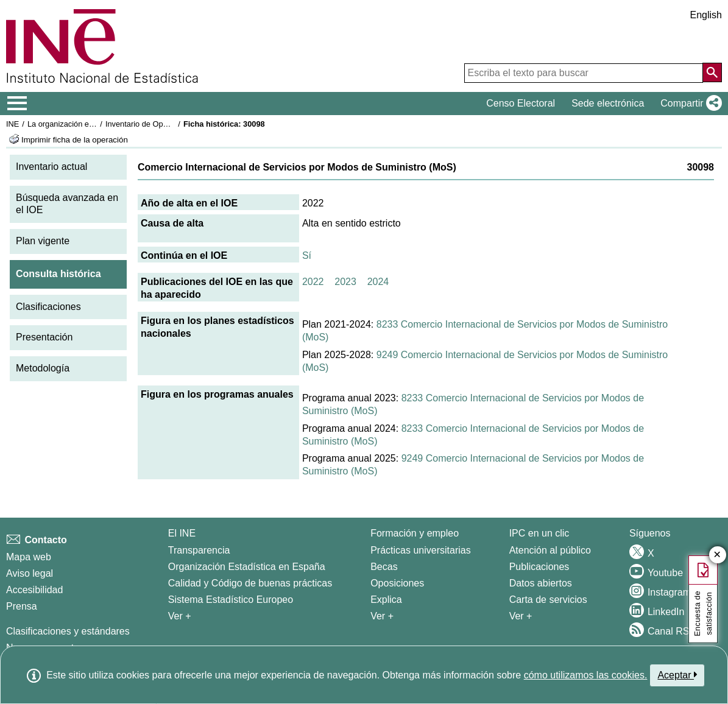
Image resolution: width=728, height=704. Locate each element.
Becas (384, 567)
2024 (378, 282)
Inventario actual (51, 167)
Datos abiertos (541, 583)
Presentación (44, 337)
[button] (689, 104)
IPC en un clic (539, 533)
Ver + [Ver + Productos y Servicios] (521, 616)
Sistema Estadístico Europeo (231, 600)
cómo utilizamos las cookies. (586, 675)
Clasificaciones (48, 307)
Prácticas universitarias (421, 550)
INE (12, 124)
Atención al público (550, 550)
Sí (307, 255)
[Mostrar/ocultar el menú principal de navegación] (17, 104)
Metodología (43, 368)
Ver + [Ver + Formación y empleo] (382, 616)
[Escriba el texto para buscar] (584, 73)
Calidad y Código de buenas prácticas (250, 583)
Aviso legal (30, 573)
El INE (182, 533)
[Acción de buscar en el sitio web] (712, 72)
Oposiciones (397, 583)
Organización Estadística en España (247, 567)
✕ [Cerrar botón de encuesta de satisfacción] (717, 555)
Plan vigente (43, 241)
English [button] (706, 15)
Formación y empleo (415, 533)
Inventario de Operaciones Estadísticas (173, 124)
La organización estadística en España (94, 124)
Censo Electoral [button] (521, 103)
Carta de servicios (548, 600)
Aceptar (677, 675)
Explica (386, 600)
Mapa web (29, 557)
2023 (345, 282)
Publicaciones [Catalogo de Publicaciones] (539, 567)
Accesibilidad (34, 590)
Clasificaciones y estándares (68, 631)
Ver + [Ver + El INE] (180, 616)
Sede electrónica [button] (608, 103)
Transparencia (199, 550)
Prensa (22, 606)
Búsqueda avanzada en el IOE (67, 204)
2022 (313, 282)
